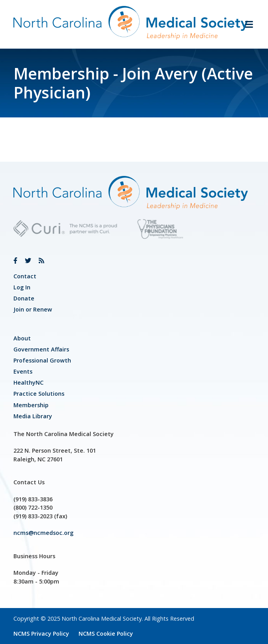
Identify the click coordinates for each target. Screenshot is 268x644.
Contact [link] (25, 276)
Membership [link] (31, 405)
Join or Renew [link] (33, 309)
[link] (15, 261)
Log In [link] (22, 287)
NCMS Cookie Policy (106, 634)
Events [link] (23, 371)
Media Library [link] (33, 416)
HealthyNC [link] (28, 382)
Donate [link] (24, 298)
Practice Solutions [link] (39, 394)
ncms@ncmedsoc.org (43, 533)
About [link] (22, 338)
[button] (246, 24)
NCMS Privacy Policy (41, 634)
